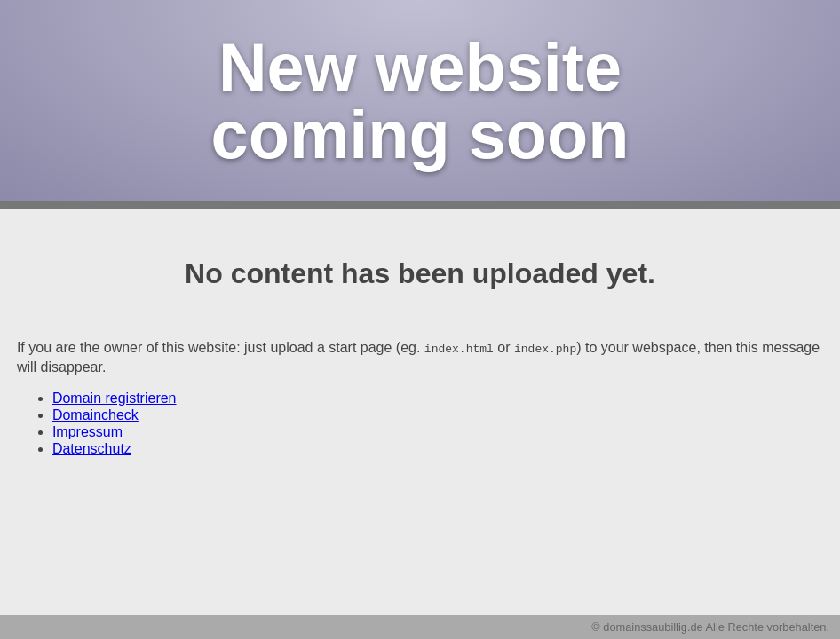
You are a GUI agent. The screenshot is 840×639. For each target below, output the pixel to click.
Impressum (87, 431)
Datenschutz (92, 448)
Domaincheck (95, 414)
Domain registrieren (115, 397)
